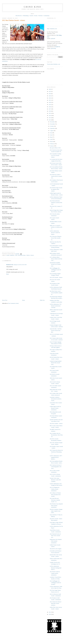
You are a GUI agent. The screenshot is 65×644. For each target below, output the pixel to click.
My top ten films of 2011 (55, 148)
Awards (31, 16)
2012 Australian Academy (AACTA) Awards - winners (56, 155)
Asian (8, 255)
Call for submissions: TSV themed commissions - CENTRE (56, 306)
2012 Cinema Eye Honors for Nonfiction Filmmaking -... (56, 452)
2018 (50, 107)
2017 (50, 109)
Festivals (40, 16)
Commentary (47, 16)
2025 (50, 91)
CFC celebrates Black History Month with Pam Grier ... (56, 259)
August (52, 131)
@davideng (53, 48)
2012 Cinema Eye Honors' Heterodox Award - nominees (56, 603)
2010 (50, 614)
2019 (50, 105)
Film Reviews (19, 16)
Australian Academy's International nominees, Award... (56, 399)
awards (12, 255)
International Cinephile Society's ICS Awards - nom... (56, 264)
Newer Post (5, 300)
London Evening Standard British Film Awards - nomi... (56, 363)
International (22, 255)
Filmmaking (26, 16)
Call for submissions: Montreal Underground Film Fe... (56, 568)
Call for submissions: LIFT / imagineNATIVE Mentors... (56, 457)
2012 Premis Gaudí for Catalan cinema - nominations (55, 573)
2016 (50, 111)
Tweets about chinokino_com (54, 64)
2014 (50, 115)
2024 (50, 94)
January (52, 146)
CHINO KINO (32, 7)
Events (36, 16)
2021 (50, 100)
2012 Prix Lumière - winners (56, 423)
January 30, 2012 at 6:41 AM (20, 265)
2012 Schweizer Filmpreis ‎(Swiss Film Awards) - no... (56, 238)
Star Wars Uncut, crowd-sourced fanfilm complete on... (56, 293)
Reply (7, 274)
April (51, 139)
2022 (50, 98)
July (51, 133)
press (28, 255)
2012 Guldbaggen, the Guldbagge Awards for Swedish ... (55, 270)
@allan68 (53, 38)
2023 (50, 96)
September (53, 128)
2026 (50, 89)
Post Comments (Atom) (13, 303)
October (52, 126)
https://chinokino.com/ (52, 29)
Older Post (42, 300)
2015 (50, 113)
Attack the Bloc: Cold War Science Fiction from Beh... (56, 330)
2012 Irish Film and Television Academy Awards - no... (55, 500)
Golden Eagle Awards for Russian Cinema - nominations (55, 408)
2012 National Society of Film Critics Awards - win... (55, 536)
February (52, 144)
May (51, 137)
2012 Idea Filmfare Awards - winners (14, 20)
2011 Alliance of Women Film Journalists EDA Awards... (55, 495)
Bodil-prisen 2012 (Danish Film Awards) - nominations (56, 541)
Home (24, 300)
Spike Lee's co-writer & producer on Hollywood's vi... (56, 227)
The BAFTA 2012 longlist (56, 549)
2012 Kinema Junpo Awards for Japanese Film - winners (56, 189)
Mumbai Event (10, 265)
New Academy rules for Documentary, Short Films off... (56, 435)
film (16, 255)
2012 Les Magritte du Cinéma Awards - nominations (55, 489)
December (53, 122)
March (52, 141)
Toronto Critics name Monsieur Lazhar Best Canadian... (55, 480)
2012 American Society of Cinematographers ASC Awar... (56, 467)
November (53, 124)
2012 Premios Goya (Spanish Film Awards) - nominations (56, 505)
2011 (50, 612)
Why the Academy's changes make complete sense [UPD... (56, 511)
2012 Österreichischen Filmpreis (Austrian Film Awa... (56, 202)
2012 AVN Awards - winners (56, 277)
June (51, 135)
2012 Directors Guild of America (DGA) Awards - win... (56, 176)
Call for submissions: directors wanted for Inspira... (55, 233)
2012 (50, 120)
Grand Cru (58, 47)
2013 (50, 118)
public (32, 255)
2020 (50, 102)
